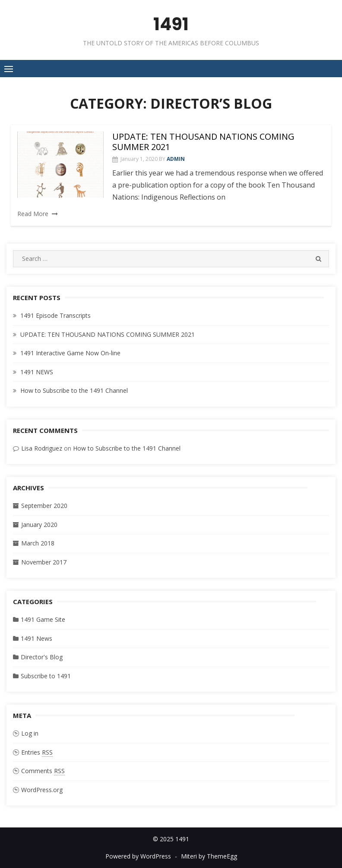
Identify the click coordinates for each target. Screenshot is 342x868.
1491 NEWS (37, 372)
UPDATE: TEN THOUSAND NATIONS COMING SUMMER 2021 (203, 142)
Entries (37, 752)
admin (176, 159)
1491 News (36, 638)
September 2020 (44, 506)
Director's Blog (42, 657)
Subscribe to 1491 (46, 676)
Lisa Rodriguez (42, 448)
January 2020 (39, 525)
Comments (43, 771)
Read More (33, 214)
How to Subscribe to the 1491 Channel (74, 390)
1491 (171, 24)
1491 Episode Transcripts (55, 315)
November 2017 (44, 562)
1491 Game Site (43, 619)
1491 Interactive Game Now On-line (70, 353)
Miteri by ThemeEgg (209, 856)
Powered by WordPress (138, 856)
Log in (30, 733)
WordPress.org (42, 790)
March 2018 (38, 543)
